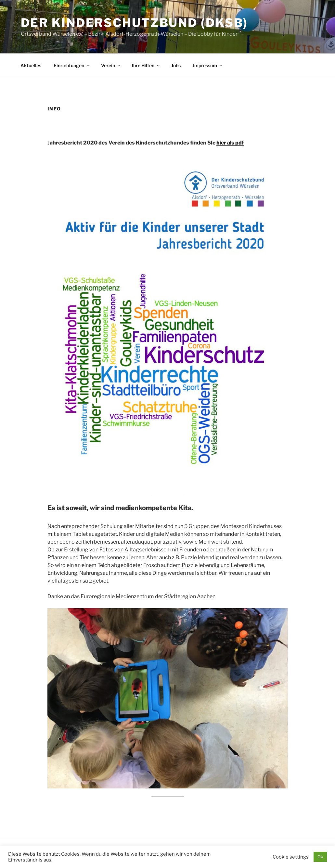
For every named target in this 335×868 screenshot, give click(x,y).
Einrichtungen (72, 65)
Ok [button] (320, 857)
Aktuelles (31, 65)
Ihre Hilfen (146, 65)
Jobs (176, 65)
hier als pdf (230, 143)
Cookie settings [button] (291, 857)
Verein (111, 65)
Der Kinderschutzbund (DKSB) (135, 23)
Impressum (208, 65)
